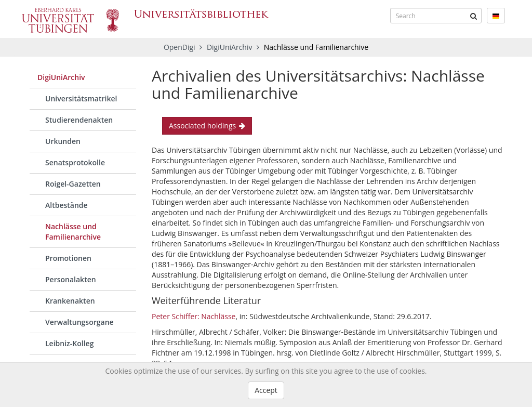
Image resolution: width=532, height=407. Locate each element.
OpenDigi (179, 47)
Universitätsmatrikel (81, 99)
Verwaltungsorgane (79, 322)
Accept (266, 390)
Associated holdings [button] (207, 126)
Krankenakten (70, 301)
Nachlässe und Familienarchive (73, 232)
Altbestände (66, 205)
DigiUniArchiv (230, 47)
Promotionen (68, 258)
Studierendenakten (79, 120)
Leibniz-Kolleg (69, 343)
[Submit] (474, 16)
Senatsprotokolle (75, 162)
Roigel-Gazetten (73, 184)
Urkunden (63, 141)
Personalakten (71, 279)
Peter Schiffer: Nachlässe (194, 316)
